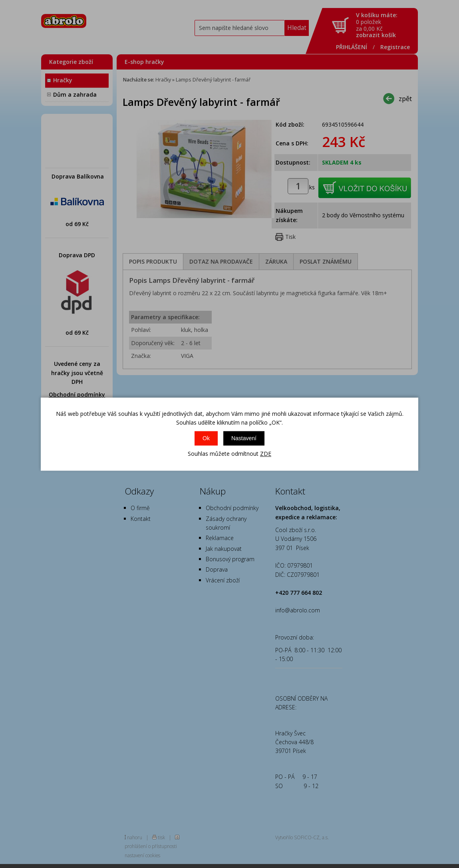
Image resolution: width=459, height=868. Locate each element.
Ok (206, 439)
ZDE (266, 454)
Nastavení (244, 439)
